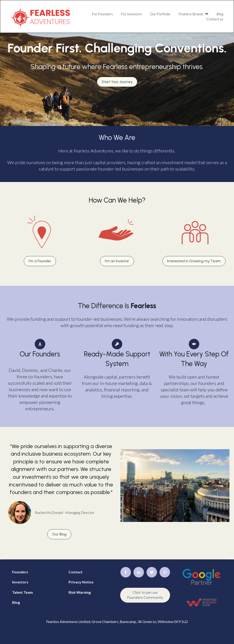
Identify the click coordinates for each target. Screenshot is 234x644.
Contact (76, 572)
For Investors (131, 14)
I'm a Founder (40, 261)
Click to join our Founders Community (145, 595)
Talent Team (23, 592)
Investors (20, 582)
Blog (220, 14)
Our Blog (59, 534)
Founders (20, 572)
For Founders (102, 14)
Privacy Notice (81, 582)
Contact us (215, 19)
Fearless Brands (191, 14)
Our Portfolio (160, 14)
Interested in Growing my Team (194, 261)
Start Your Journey (117, 82)
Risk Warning (80, 592)
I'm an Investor (117, 261)
